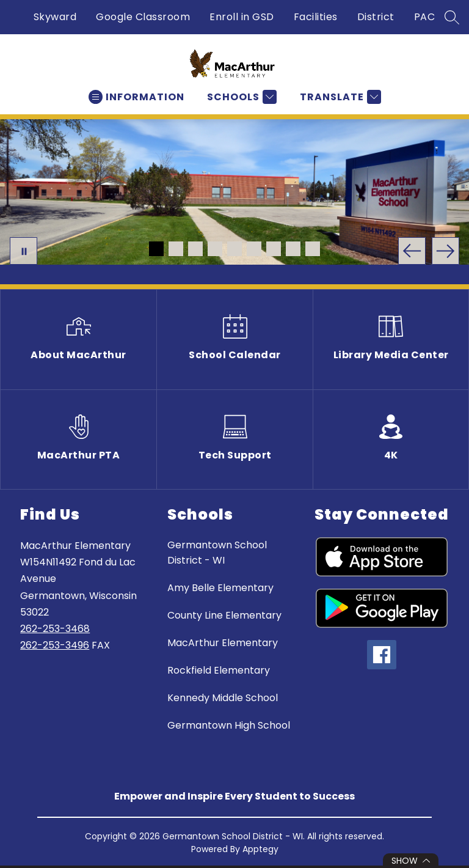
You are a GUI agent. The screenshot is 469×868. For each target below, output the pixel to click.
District (376, 17)
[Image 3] (195, 249)
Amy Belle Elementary (220, 588)
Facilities (316, 17)
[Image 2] (176, 249)
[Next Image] (445, 251)
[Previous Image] (412, 251)
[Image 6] (254, 249)
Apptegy (260, 849)
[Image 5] (234, 249)
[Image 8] (293, 249)
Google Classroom (143, 17)
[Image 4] (215, 249)
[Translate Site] (339, 97)
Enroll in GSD (242, 17)
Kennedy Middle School (223, 698)
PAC (425, 17)
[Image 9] (313, 249)
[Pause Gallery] (24, 251)
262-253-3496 (55, 645)
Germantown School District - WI (217, 553)
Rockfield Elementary (219, 670)
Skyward (55, 17)
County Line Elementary (224, 615)
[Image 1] (156, 249)
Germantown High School (229, 725)
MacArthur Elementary (223, 643)
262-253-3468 (55, 629)
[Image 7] (274, 249)
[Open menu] (136, 97)
